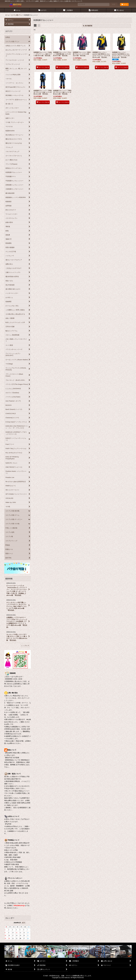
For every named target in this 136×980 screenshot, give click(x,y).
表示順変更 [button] (88, 26)
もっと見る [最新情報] (25, 646)
